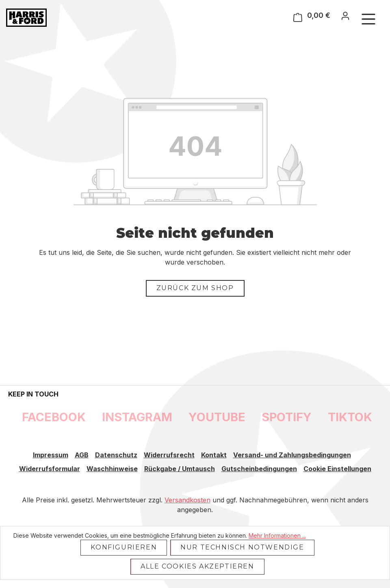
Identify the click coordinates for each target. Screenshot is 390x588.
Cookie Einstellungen (337, 469)
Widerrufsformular (50, 469)
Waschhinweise (112, 469)
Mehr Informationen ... (277, 535)
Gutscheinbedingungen (259, 469)
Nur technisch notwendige (242, 547)
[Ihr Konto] (345, 15)
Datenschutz (116, 455)
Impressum (51, 455)
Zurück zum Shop (195, 288)
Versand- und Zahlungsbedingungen (292, 455)
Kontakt (214, 455)
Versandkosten (187, 500)
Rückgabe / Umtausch (180, 469)
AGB (82, 455)
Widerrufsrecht (169, 455)
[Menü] (368, 19)
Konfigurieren (124, 547)
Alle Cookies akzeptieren (197, 566)
